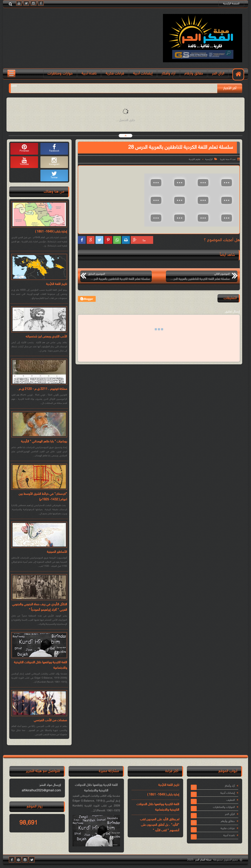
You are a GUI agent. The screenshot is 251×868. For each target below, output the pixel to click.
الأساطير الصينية (57, 552)
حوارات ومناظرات (60, 74)
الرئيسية (209, 159)
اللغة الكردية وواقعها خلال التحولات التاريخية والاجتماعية (40, 665)
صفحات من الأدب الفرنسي (50, 721)
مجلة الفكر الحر (203, 860)
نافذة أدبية (229, 835)
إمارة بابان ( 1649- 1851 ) (51, 232)
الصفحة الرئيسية (231, 4)
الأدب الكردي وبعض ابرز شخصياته (46, 337)
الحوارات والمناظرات (224, 807)
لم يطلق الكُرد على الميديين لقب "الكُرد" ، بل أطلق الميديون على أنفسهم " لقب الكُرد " (160, 825)
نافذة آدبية (89, 74)
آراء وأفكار (168, 74)
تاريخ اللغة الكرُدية (57, 284)
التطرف (231, 800)
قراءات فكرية (115, 74)
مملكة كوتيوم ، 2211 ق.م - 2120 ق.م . (42, 389)
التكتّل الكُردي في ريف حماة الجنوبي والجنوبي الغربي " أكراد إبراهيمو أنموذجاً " (40, 607)
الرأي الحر (218, 74)
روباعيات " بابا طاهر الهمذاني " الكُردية (44, 442)
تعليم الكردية (195, 159)
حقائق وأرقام (194, 74)
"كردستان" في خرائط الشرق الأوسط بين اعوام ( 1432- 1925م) (43, 497)
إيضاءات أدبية (143, 74)
